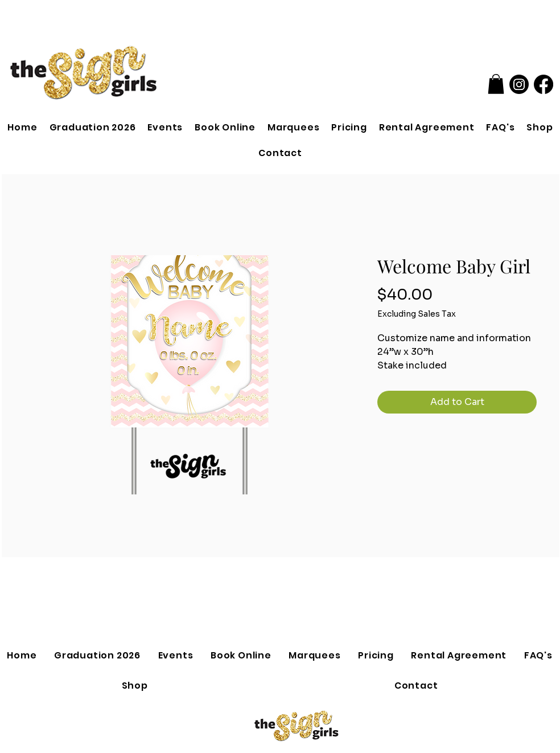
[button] (496, 84)
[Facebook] (543, 84)
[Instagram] (519, 84)
